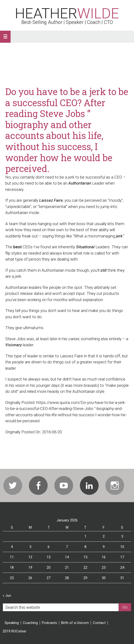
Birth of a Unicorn (75, 623)
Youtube (64, 485)
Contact (99, 623)
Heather (67, 13)
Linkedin (89, 485)
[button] (5, 37)
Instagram (115, 485)
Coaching (30, 623)
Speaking (12, 623)
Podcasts (49, 623)
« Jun (7, 596)
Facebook (38, 485)
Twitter (13, 485)
